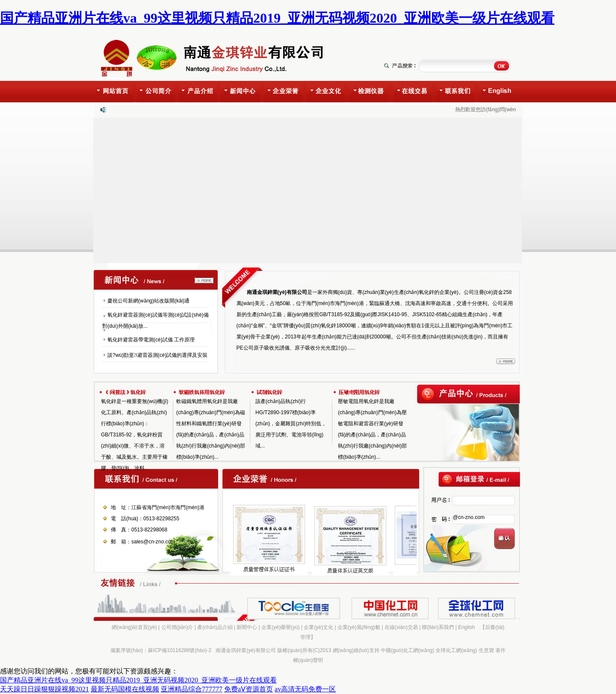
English (466, 627)
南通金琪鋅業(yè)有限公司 (246, 650)
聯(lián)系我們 (438, 627)
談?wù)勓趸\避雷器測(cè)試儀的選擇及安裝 (157, 355)
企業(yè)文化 (318, 627)
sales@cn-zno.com (153, 542)
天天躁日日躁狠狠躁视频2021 (44, 689)
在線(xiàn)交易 (401, 627)
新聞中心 (247, 627)
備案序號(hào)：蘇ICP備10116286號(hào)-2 (161, 650)
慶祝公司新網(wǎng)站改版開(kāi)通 (148, 301)
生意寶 (486, 650)
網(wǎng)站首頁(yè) (134, 627)
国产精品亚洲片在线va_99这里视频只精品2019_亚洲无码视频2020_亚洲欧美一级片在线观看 (277, 18)
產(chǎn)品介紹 (215, 627)
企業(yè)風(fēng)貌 (359, 627)
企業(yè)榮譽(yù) (280, 627)
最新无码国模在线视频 (125, 689)
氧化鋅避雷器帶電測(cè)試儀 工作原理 (151, 340)
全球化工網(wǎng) (456, 650)
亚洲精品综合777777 (192, 689)
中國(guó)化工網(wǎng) (407, 650)
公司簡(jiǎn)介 (177, 627)
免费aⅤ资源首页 (249, 689)
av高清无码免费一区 (305, 689)
